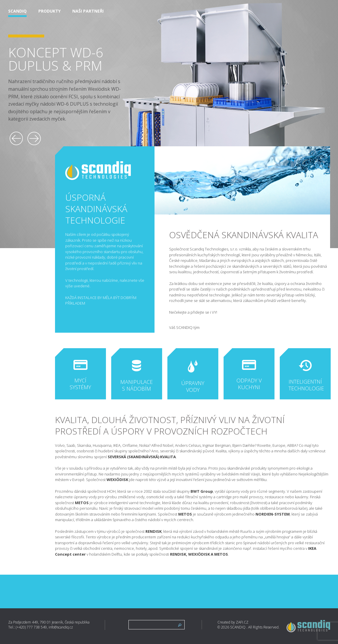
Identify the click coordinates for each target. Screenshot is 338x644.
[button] (17, 139)
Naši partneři (88, 11)
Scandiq (17, 11)
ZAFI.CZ (242, 622)
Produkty (49, 11)
